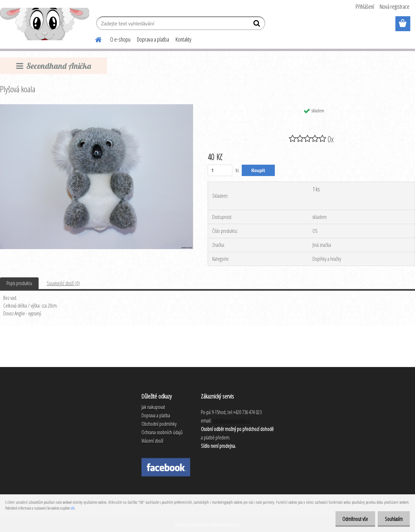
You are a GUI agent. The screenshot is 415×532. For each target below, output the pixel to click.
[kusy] (220, 170)
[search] (257, 25)
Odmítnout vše (352, 519)
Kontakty (183, 39)
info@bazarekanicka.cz (232, 421)
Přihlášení (365, 6)
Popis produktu (19, 283)
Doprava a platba (153, 39)
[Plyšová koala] (97, 107)
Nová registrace (395, 6)
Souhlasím (393, 519)
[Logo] (45, 24)
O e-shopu (120, 39)
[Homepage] (94, 39)
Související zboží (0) (63, 283)
